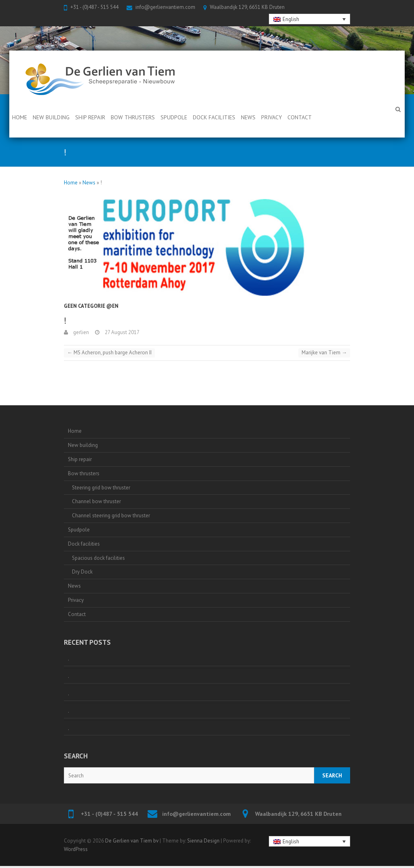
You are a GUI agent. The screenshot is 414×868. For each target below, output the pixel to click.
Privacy (271, 117)
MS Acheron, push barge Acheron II (109, 352)
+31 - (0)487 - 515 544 (94, 7)
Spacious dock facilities (98, 558)
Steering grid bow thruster (101, 488)
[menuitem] (310, 19)
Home (20, 117)
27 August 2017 (121, 332)
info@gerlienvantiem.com (165, 7)
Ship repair (90, 117)
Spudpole (174, 117)
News (248, 117)
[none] (310, 19)
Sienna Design (203, 841)
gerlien (80, 332)
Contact (300, 117)
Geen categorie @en (91, 306)
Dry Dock (82, 572)
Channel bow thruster (96, 501)
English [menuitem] (291, 19)
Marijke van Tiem (324, 352)
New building (51, 117)
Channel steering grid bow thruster (111, 516)
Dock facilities (214, 117)
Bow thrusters (133, 117)
